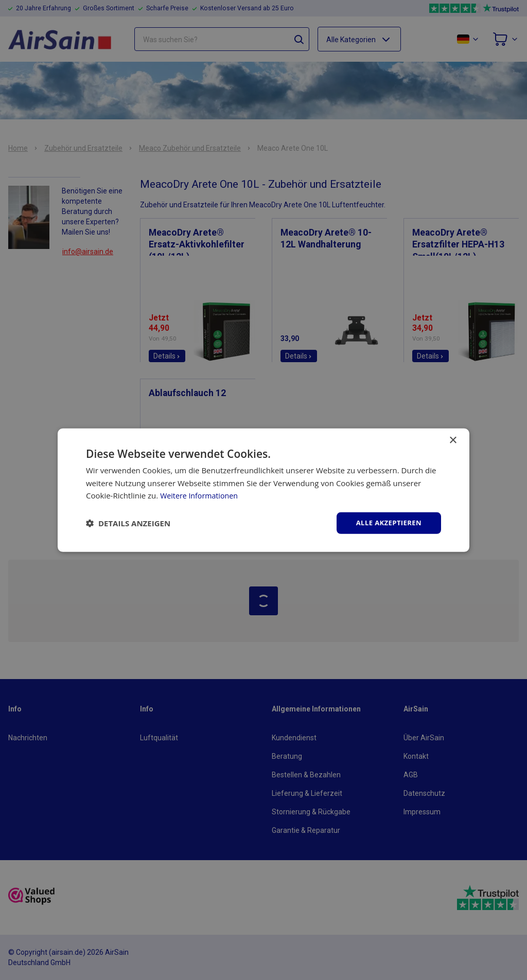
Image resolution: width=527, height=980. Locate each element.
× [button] (453, 440)
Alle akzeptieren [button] (387, 522)
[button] (128, 523)
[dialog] (263, 490)
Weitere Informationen (201, 495)
